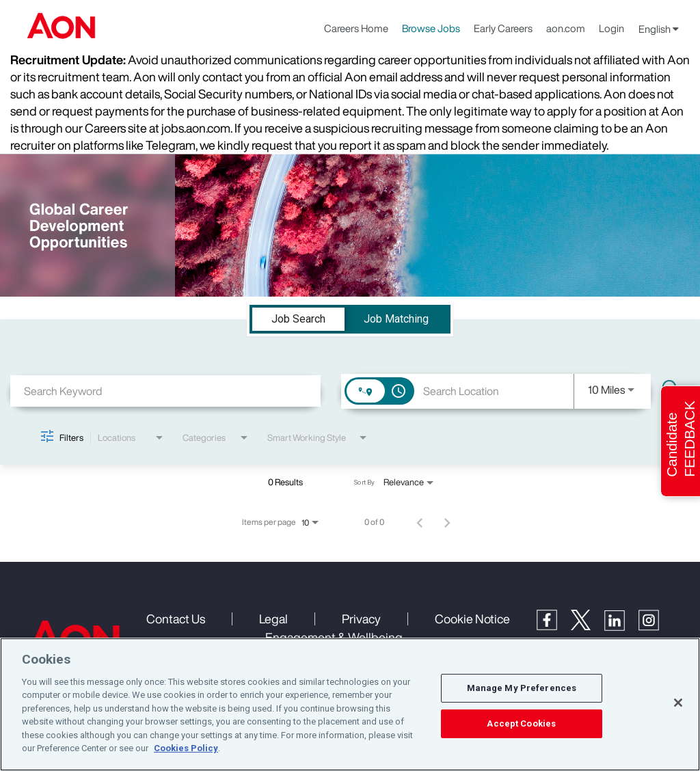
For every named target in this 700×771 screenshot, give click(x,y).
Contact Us (176, 619)
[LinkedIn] (621, 627)
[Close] (678, 703)
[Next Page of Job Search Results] (447, 522)
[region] (350, 704)
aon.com (566, 28)
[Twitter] (588, 626)
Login (611, 28)
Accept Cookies (521, 723)
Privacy (361, 619)
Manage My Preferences (522, 688)
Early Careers (503, 28)
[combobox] (165, 391)
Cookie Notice (472, 619)
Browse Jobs (431, 28)
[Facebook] (554, 626)
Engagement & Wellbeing (334, 637)
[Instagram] (656, 627)
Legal (273, 619)
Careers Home (356, 28)
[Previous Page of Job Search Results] (420, 522)
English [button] (659, 29)
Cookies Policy (186, 748)
